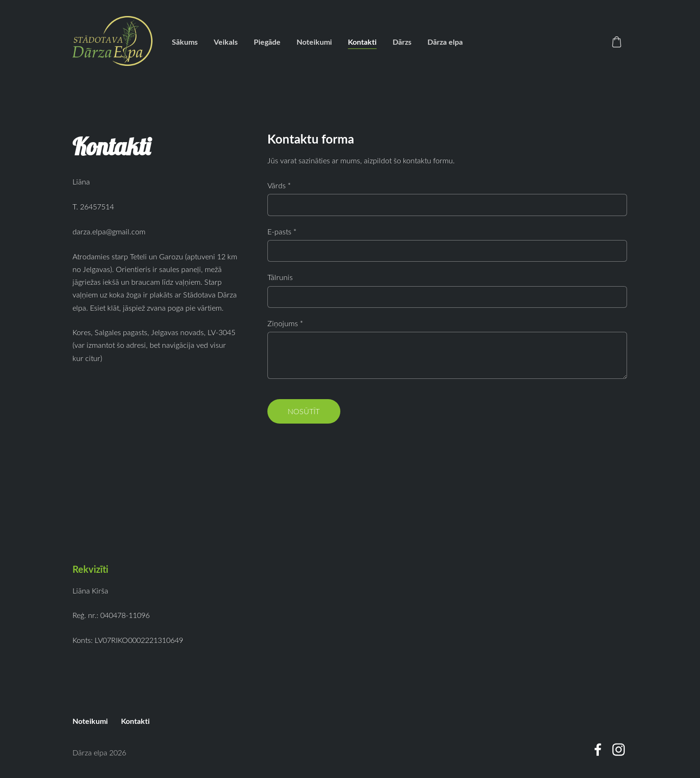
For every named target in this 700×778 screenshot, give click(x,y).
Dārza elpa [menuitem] (445, 42)
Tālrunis (280, 277)
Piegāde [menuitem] (267, 42)
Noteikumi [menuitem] (314, 42)
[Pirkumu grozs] (617, 42)
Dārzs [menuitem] (402, 42)
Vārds (279, 185)
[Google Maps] (155, 463)
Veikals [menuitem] (226, 42)
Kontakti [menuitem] (362, 42)
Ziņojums (285, 323)
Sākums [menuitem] (185, 42)
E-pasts (282, 232)
